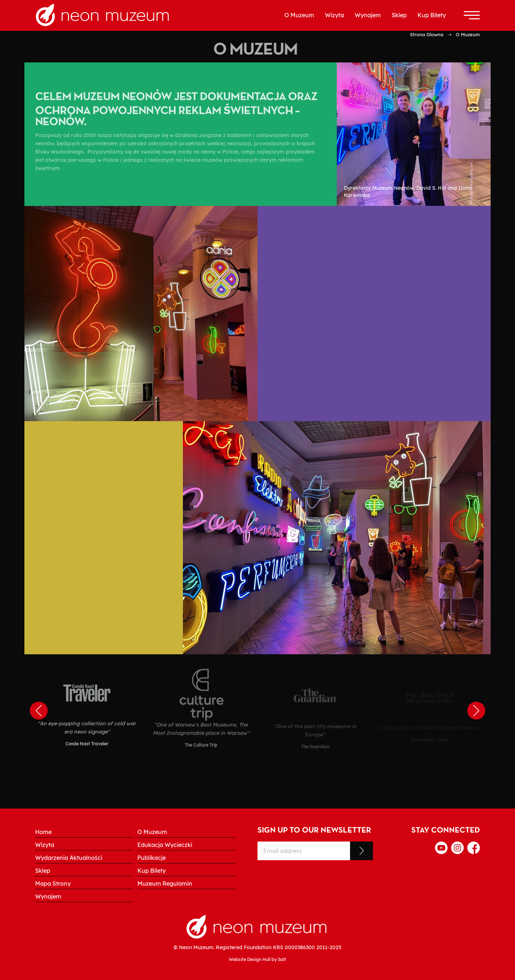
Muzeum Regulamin (165, 884)
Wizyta (334, 15)
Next (476, 711)
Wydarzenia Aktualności (69, 858)
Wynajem (368, 15)
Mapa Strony (53, 884)
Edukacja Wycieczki (165, 845)
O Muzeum (299, 15)
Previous (39, 711)
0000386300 (300, 947)
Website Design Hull (250, 959)
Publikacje (152, 858)
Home (43, 832)
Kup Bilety (432, 15)
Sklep (399, 15)
